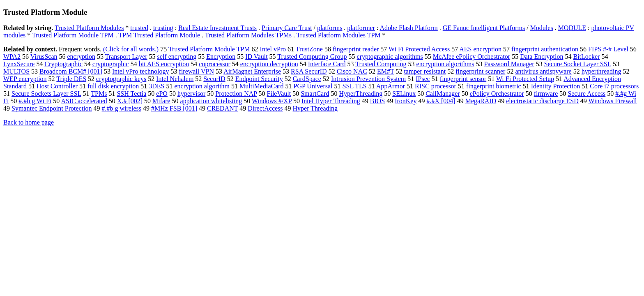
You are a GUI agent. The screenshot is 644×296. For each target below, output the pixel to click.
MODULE (572, 28)
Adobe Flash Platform (408, 28)
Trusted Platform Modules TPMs (248, 35)
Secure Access (586, 94)
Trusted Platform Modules (89, 28)
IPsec (423, 79)
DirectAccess (265, 108)
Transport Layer (126, 57)
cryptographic (111, 64)
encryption (81, 57)
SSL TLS (355, 86)
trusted (139, 28)
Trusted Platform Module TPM (73, 35)
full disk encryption (113, 86)
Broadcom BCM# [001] (71, 71)
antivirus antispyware (543, 71)
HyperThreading (361, 94)
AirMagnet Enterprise (252, 71)
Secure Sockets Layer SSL (46, 94)
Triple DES (71, 79)
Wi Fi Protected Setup (525, 79)
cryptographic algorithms (390, 57)
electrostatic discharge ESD (542, 101)
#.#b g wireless (122, 108)
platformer (361, 28)
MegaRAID (481, 101)
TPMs (99, 94)
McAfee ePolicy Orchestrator (471, 57)
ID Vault (256, 57)
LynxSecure (19, 64)
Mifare (161, 101)
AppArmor (391, 86)
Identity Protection (556, 86)
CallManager (443, 94)
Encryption (221, 57)
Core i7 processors (614, 86)
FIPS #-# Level (608, 49)
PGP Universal (313, 86)
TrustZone (309, 49)
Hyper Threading (315, 108)
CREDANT (222, 108)
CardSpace (307, 79)
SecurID (214, 79)
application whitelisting (211, 101)
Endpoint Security (259, 79)
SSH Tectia (131, 94)
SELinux (404, 94)
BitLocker (587, 57)
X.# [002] (130, 101)
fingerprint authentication (545, 49)
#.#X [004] (441, 101)
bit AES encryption (164, 64)
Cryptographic (63, 64)
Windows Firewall (612, 101)
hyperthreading (601, 71)
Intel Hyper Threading (331, 101)
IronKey (406, 101)
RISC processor (436, 86)
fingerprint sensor (463, 79)
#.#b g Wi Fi (35, 101)
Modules (542, 28)
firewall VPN (197, 71)
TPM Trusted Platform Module (159, 35)
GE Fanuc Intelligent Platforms (484, 28)
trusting (163, 28)
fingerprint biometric (494, 86)
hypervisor (191, 94)
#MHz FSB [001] (174, 108)
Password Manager (509, 64)
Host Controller (57, 86)
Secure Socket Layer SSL (578, 64)
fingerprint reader (356, 49)
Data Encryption (542, 57)
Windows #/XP (272, 101)
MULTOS (16, 71)
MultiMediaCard (262, 86)
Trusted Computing (381, 64)
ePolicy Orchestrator (497, 94)
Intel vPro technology (141, 71)
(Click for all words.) (131, 49)
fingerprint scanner (480, 71)
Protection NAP (236, 94)
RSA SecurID (309, 71)
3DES (156, 86)
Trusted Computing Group (312, 57)
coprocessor (214, 64)
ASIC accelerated (84, 101)
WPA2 (12, 57)
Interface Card (327, 64)
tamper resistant (425, 71)
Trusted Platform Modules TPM (339, 35)
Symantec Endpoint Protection (52, 108)
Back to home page (29, 122)
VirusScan (44, 57)
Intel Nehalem (175, 79)
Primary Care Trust (287, 28)
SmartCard (315, 94)
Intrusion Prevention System (368, 79)
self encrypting (177, 57)
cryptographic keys (121, 79)
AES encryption (480, 49)
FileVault (279, 94)
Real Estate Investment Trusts (217, 28)
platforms (330, 28)
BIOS (377, 101)
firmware (546, 94)
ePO (162, 94)
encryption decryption (269, 64)
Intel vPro (273, 49)
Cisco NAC (352, 71)
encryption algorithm (202, 86)
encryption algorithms (445, 64)
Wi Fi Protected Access (419, 49)
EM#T (385, 71)
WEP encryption (25, 79)
